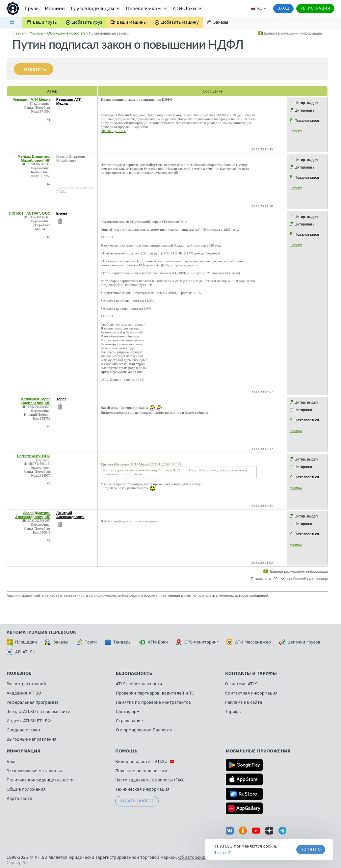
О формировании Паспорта (144, 730)
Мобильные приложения (258, 751)
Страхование (129, 721)
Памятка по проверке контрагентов (153, 702)
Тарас (62, 399)
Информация (24, 751)
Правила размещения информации (292, 33)
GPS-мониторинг (197, 642)
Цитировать (304, 110)
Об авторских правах (200, 857)
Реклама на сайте (244, 702)
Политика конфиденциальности (40, 780)
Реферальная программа (33, 702)
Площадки (22, 642)
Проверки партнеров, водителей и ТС (155, 693)
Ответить (35, 69)
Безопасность (134, 673)
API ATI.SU (21, 652)
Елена (62, 213)
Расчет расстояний (26, 684)
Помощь (126, 751)
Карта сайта (19, 799)
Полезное (19, 673)
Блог (12, 762)
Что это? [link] (222, 853)
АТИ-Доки (154, 642)
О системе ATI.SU (243, 684)
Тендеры (118, 642)
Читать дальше (114, 131)
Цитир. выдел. (307, 103)
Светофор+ (128, 712)
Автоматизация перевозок (41, 632)
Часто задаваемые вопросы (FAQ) (150, 780)
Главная (18, 33)
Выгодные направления (31, 739)
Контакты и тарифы (251, 673)
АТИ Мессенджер (249, 642)
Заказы (57, 642)
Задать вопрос (137, 801)
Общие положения (26, 789)
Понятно (311, 849)
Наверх (296, 131)
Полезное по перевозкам (141, 771)
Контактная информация (251, 693)
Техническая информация (142, 789)
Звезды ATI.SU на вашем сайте (38, 712)
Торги (87, 642)
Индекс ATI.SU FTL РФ (29, 721)
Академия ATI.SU (24, 693)
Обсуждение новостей (66, 33)
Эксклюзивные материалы (34, 771)
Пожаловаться (307, 120)
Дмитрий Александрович (70, 515)
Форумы (36, 33)
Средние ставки (23, 730)
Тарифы (233, 712)
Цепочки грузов (300, 642)
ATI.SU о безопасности (139, 684)
